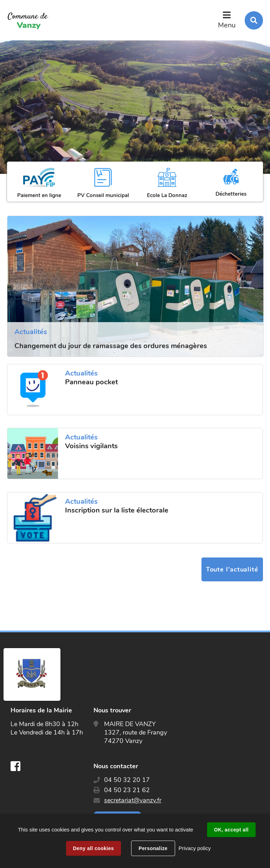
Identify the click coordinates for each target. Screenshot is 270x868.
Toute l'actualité (232, 569)
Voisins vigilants (91, 446)
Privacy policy (195, 848)
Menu (227, 25)
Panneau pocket (91, 382)
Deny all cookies (94, 848)
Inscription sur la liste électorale (117, 510)
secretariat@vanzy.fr (133, 800)
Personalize (153, 848)
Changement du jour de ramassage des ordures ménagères (111, 346)
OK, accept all (231, 830)
